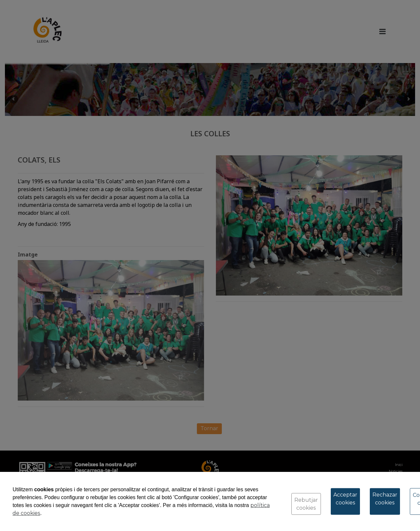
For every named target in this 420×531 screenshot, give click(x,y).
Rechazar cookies (385, 499)
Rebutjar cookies (306, 504)
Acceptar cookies (345, 499)
